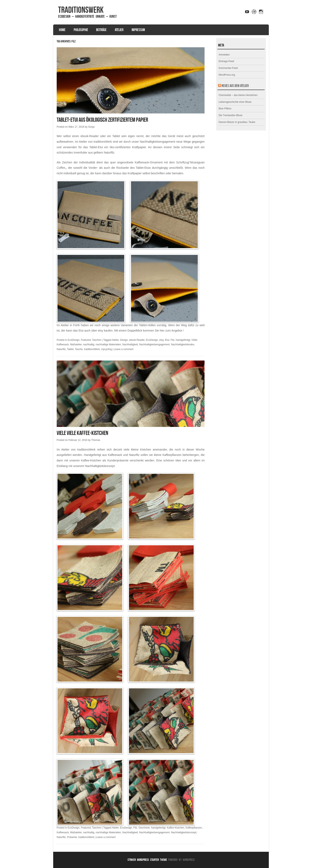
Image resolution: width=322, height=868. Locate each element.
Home (62, 30)
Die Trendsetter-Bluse (230, 115)
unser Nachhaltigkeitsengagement (153, 142)
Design (124, 340)
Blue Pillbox (225, 109)
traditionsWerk (81, 10)
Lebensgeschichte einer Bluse (235, 102)
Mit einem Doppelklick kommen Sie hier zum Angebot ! (149, 331)
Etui (167, 340)
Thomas (96, 440)
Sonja (91, 127)
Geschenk (144, 828)
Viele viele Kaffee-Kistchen (82, 433)
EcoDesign (74, 340)
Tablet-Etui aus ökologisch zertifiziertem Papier (102, 120)
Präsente (72, 837)
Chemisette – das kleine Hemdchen (238, 95)
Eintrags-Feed (226, 61)
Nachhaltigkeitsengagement (154, 344)
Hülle (194, 340)
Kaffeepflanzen (194, 828)
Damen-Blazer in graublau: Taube (237, 122)
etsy (162, 340)
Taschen (97, 340)
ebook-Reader (137, 340)
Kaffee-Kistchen (175, 828)
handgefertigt (183, 340)
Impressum (138, 30)
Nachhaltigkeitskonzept (100, 466)
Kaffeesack (63, 344)
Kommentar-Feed (228, 68)
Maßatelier (76, 344)
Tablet (70, 349)
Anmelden (224, 55)
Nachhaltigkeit (130, 344)
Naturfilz (61, 349)
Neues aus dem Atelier (235, 86)
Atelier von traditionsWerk (95, 142)
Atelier (119, 30)
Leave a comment (124, 349)
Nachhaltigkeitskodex (183, 344)
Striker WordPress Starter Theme (147, 860)
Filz (173, 340)
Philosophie (81, 30)
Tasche (79, 349)
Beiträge (101, 30)
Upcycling (107, 349)
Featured (86, 340)
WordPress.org (227, 75)
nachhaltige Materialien (108, 344)
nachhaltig (89, 344)
